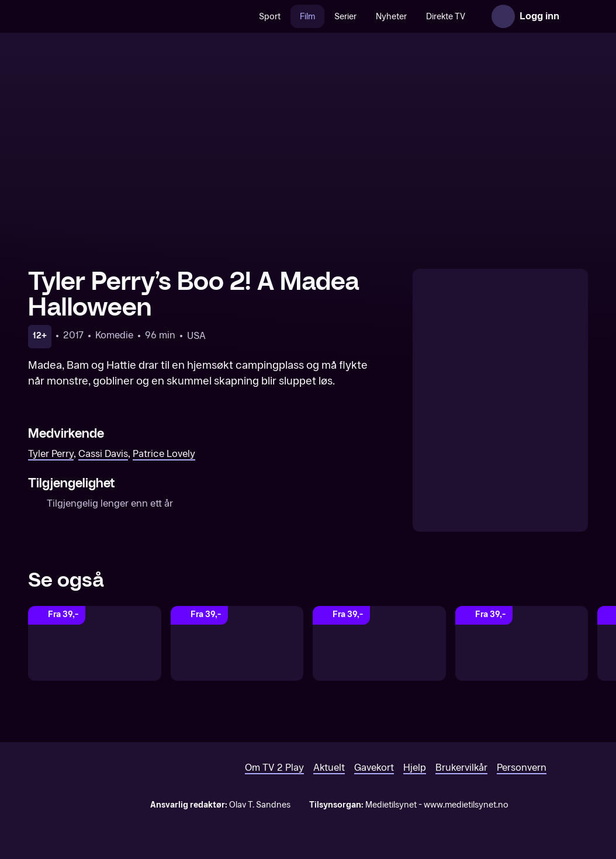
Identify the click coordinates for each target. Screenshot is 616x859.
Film (307, 17)
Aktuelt (329, 768)
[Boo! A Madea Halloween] (379, 643)
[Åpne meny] (576, 16)
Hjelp (415, 768)
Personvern (522, 768)
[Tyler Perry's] (95, 643)
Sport (270, 17)
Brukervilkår (461, 768)
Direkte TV (446, 17)
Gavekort (374, 768)
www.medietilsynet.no (466, 805)
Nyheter (391, 17)
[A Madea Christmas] (237, 643)
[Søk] (237, 16)
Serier (345, 17)
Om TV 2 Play (274, 768)
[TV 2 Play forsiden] (116, 16)
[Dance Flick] (522, 643)
